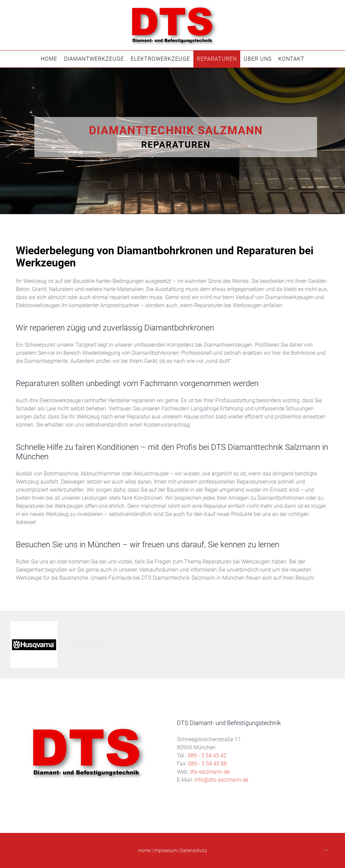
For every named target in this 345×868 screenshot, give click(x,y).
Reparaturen (217, 59)
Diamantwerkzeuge (94, 59)
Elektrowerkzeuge (160, 59)
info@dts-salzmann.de (221, 780)
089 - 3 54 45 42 (207, 756)
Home (49, 59)
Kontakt (291, 59)
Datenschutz (194, 850)
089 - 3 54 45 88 (207, 764)
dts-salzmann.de (210, 772)
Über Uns (258, 59)
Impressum (165, 850)
